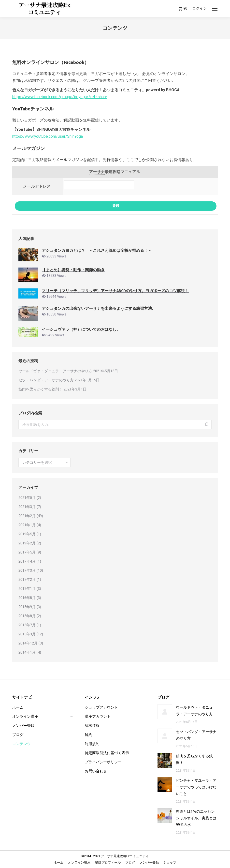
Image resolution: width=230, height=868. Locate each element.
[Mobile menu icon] (215, 9)
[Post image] (165, 712)
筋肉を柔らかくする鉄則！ (41, 389)
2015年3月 (27, 634)
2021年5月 (27, 498)
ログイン (200, 8)
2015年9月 (27, 607)
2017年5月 (27, 552)
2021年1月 (27, 525)
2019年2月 (27, 543)
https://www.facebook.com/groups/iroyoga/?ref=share (60, 97)
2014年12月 (28, 643)
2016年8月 (27, 598)
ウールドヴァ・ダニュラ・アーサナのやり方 (55, 371)
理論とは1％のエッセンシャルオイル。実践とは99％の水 (196, 818)
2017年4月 (27, 561)
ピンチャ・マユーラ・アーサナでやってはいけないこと (196, 787)
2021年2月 (27, 516)
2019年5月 (27, 534)
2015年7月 (27, 625)
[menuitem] (59, 862)
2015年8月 (27, 616)
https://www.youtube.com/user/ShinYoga (48, 136)
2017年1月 (27, 589)
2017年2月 (27, 580)
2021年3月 (27, 507)
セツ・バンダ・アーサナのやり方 (46, 380)
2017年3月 (27, 570)
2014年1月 (27, 652)
